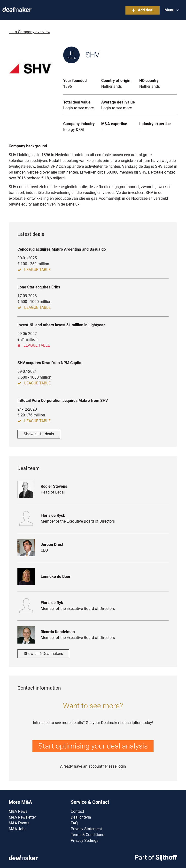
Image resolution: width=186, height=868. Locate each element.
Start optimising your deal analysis (93, 746)
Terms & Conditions (87, 835)
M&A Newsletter (22, 817)
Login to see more (78, 108)
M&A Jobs (18, 829)
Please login (116, 766)
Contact (77, 811)
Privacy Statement (86, 829)
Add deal (143, 10)
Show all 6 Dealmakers (43, 654)
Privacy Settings (85, 840)
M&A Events (19, 823)
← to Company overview (30, 32)
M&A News (18, 811)
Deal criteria (81, 817)
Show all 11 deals (39, 434)
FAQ (74, 823)
